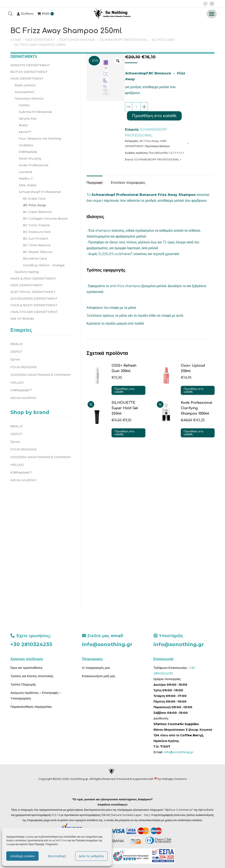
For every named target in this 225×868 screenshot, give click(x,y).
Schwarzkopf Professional (40, 192)
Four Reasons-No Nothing (40, 138)
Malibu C (26, 178)
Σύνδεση (25, 14)
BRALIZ (17, 344)
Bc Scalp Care (34, 198)
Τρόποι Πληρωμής (23, 684)
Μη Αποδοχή (57, 856)
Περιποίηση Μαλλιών (157, 146)
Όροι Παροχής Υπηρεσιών (43, 844)
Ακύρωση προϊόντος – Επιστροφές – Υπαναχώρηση (36, 695)
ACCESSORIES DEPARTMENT (34, 298)
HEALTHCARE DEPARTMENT (34, 312)
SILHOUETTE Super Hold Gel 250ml (125, 408)
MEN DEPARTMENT (27, 285)
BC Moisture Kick (37, 232)
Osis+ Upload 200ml (193, 368)
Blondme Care (35, 258)
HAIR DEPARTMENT (27, 78)
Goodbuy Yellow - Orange (44, 265)
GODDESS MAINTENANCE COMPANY (41, 375)
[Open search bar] (10, 14)
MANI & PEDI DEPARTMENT (33, 278)
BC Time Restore (37, 245)
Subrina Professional (35, 112)
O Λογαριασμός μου (96, 668)
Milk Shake (28, 185)
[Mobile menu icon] (212, 14)
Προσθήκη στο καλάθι (154, 116)
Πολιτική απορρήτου (87, 840)
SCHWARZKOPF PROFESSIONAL (157, 159)
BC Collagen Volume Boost (45, 218)
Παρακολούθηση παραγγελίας (31, 707)
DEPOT (16, 352)
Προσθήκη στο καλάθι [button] (124, 390)
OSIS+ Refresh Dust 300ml (124, 368)
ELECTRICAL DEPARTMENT (33, 292)
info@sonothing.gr (107, 644)
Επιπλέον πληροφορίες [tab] (128, 183)
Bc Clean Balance (37, 212)
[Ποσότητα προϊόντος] (136, 107)
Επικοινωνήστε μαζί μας (99, 676)
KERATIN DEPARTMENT (30, 65)
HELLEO (17, 382)
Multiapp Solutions (174, 779)
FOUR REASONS (24, 367)
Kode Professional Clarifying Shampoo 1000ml (197, 408)
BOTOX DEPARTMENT (29, 72)
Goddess (26, 145)
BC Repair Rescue (38, 252)
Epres (15, 359)
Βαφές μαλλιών (25, 85)
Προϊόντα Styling (27, 272)
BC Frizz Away (149, 141)
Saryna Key (28, 118)
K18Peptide (28, 152)
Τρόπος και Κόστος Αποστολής (32, 676)
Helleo (24, 105)
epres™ (25, 132)
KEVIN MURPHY (23, 398)
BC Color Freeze (36, 225)
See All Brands (22, 318)
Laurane (25, 172)
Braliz (23, 125)
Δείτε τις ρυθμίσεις (91, 856)
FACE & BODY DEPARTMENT (34, 305)
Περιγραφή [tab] (95, 183)
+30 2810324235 (31, 644)
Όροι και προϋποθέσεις (27, 668)
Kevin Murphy (30, 158)
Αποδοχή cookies (23, 856)
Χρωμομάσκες (25, 92)
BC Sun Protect (35, 238)
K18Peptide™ (21, 390)
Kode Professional (34, 165)
